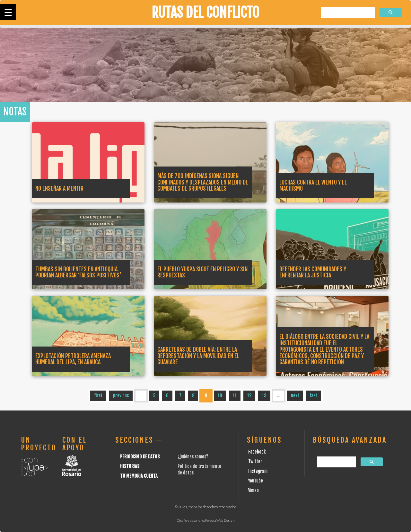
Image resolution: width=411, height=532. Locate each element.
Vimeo (254, 490)
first (98, 396)
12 (249, 396)
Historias (130, 466)
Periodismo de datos (140, 457)
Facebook (257, 452)
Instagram (258, 471)
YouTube (256, 481)
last (314, 396)
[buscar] (347, 13)
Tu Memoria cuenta (139, 476)
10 (220, 396)
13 (264, 396)
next (295, 396)
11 (235, 396)
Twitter (255, 461)
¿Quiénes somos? (193, 457)
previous (121, 396)
